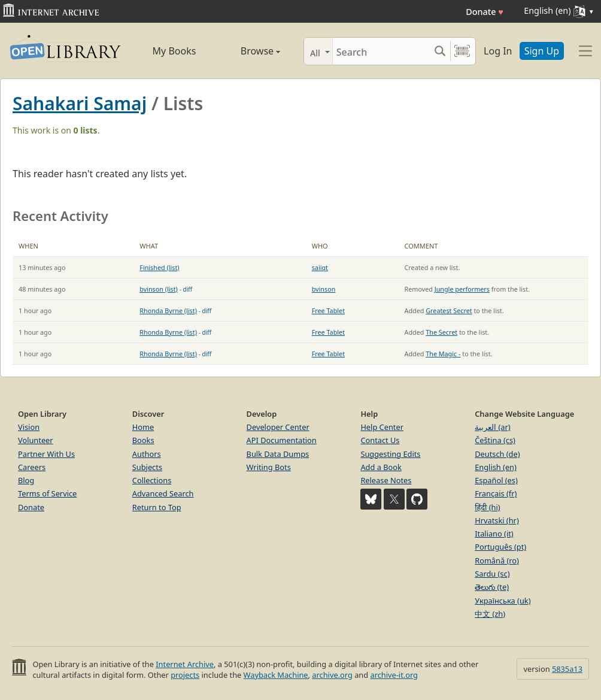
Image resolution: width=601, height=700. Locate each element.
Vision (29, 427)
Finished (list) (159, 267)
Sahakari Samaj (80, 103)
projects (185, 675)
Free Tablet (328, 310)
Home (143, 427)
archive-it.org (394, 675)
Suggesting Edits (390, 454)
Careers (32, 467)
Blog (26, 480)
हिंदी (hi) (487, 507)
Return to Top (157, 507)
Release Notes (386, 480)
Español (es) (496, 480)
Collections (152, 480)
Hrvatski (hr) (497, 520)
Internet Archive (185, 664)
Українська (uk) (503, 601)
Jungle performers (462, 289)
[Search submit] (440, 51)
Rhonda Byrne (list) (168, 310)
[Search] (381, 51)
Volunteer (36, 440)
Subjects (147, 467)
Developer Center (278, 427)
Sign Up (542, 51)
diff (188, 289)
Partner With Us (46, 454)
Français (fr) (496, 493)
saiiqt (320, 267)
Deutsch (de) (497, 454)
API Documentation (282, 440)
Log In (498, 51)
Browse (249, 51)
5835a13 (567, 669)
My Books (174, 51)
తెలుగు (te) (492, 587)
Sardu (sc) (492, 574)
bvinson (324, 289)
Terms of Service (47, 493)
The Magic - (443, 354)
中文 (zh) (490, 614)
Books (143, 440)
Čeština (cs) (495, 440)
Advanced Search (163, 493)
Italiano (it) (494, 534)
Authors (147, 454)
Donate (485, 12)
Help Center (382, 427)
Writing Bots (269, 467)
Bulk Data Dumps (278, 454)
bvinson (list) (159, 289)
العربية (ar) (492, 427)
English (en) (496, 467)
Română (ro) (497, 560)
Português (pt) (500, 547)
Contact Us (380, 440)
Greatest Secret (449, 310)
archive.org (332, 675)
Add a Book (381, 467)
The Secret (441, 332)
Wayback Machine (276, 675)
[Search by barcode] (462, 51)
